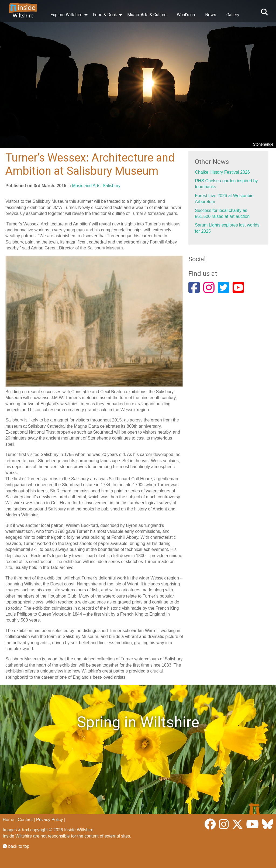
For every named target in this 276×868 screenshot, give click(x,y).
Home (8, 820)
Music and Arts (86, 186)
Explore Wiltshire (66, 15)
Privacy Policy (50, 820)
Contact (25, 820)
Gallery (233, 15)
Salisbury (112, 186)
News (211, 15)
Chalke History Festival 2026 (222, 172)
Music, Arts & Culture (147, 15)
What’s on (186, 15)
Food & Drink (105, 15)
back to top (16, 846)
